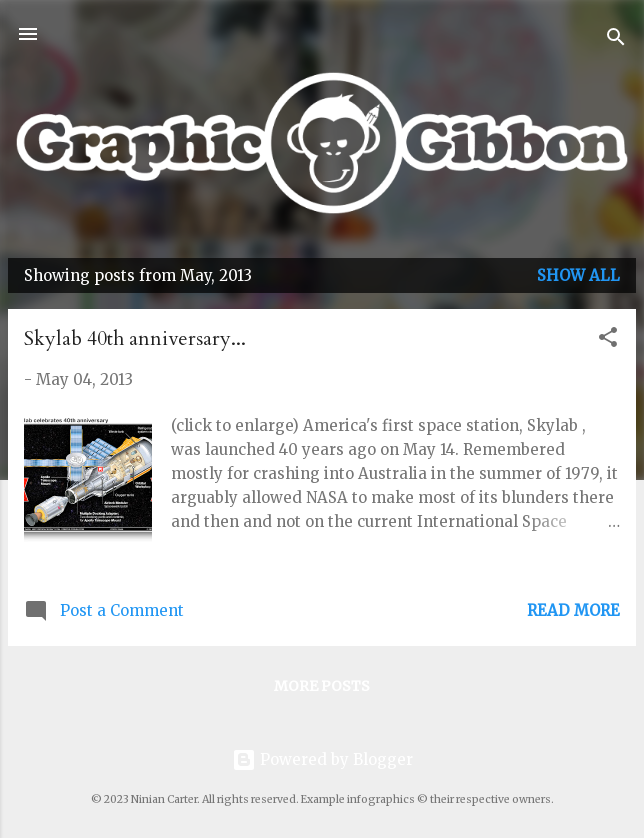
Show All (578, 275)
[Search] (616, 40)
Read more (573, 610)
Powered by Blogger (322, 759)
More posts (322, 686)
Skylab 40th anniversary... (135, 338)
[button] (608, 340)
